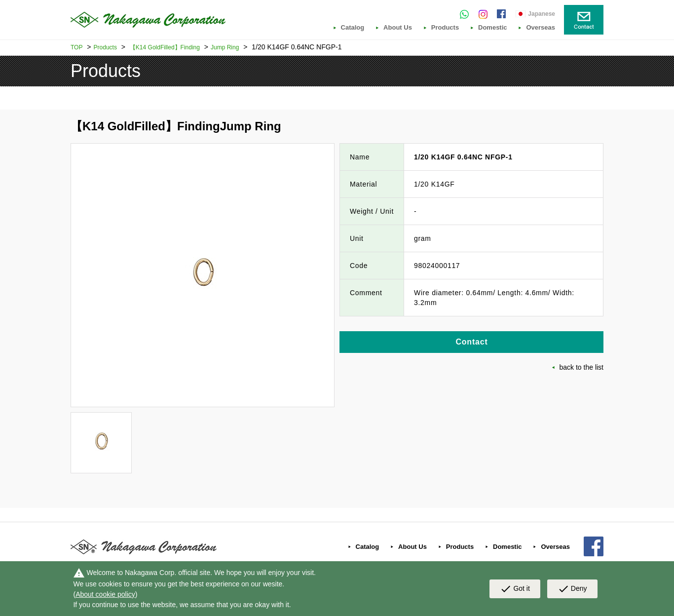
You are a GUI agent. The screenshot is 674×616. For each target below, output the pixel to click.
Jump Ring (225, 47)
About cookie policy (105, 594)
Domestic (493, 28)
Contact (471, 342)
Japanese (542, 14)
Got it (515, 589)
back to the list (582, 367)
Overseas (541, 28)
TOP (76, 47)
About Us (398, 28)
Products (445, 28)
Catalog (353, 28)
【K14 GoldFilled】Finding (165, 47)
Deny (572, 589)
